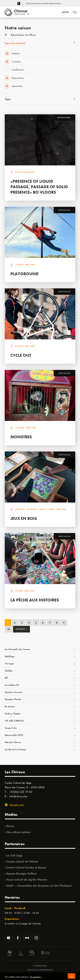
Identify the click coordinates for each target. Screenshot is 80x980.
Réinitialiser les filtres (20, 35)
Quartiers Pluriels (13, 699)
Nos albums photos (19, 832)
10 (9, 629)
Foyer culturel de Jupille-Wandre (27, 880)
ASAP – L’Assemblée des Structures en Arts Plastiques (39, 886)
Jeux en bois (24, 518)
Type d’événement (15, 43)
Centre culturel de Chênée (22, 862)
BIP (6, 678)
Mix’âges (9, 663)
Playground (24, 274)
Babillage (9, 656)
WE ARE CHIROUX (14, 721)
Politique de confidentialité (40, 970)
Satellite (9, 671)
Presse (10, 826)
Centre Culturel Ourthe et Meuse (26, 868)
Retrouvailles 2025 (14, 735)
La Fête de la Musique (15, 749)
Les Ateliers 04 (12, 685)
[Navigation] (65, 12)
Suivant (21, 629)
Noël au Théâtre (13, 714)
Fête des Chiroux (13, 742)
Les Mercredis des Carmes (17, 649)
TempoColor (11, 728)
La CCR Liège (15, 855)
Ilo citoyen (10, 706)
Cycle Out (21, 355)
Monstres (21, 437)
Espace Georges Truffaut (22, 874)
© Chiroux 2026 (40, 966)
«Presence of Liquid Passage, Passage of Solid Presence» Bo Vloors (39, 187)
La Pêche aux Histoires (35, 600)
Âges (8, 99)
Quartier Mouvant (13, 692)
